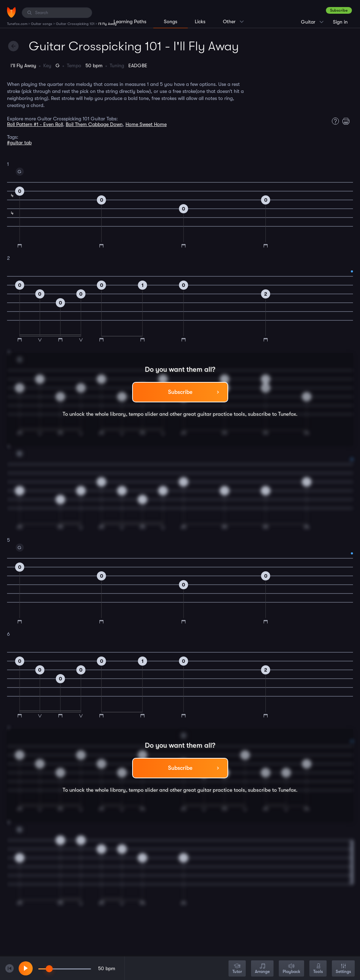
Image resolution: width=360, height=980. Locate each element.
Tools (318, 969)
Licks (200, 21)
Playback (291, 969)
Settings (343, 969)
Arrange (262, 969)
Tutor (237, 969)
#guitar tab (19, 143)
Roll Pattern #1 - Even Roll (35, 124)
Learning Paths (130, 21)
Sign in (340, 22)
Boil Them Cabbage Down (94, 124)
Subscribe (339, 10)
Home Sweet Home (146, 124)
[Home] (11, 12)
